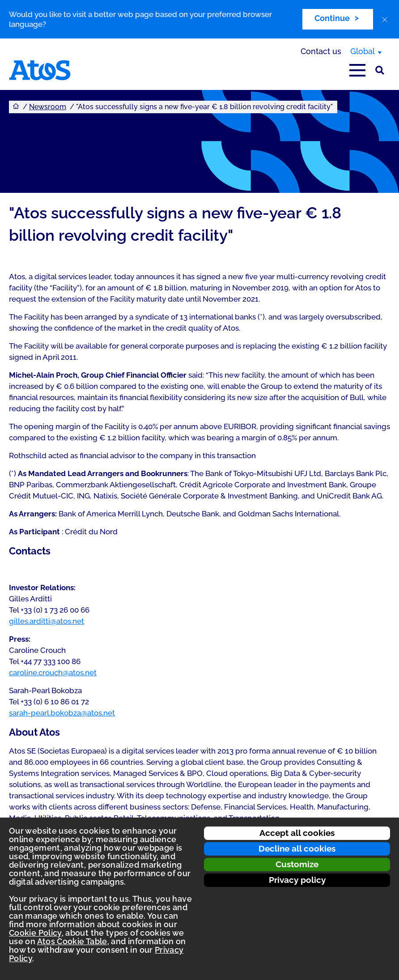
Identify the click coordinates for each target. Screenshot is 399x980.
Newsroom (48, 107)
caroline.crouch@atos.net (53, 673)
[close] (385, 20)
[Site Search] (380, 70)
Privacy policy (297, 880)
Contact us (321, 51)
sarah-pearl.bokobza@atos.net (62, 713)
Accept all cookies (297, 833)
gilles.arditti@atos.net (47, 621)
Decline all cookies (297, 848)
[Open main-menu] (357, 70)
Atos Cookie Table (72, 941)
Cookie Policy (35, 933)
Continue (332, 18)
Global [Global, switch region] (363, 51)
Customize (297, 864)
